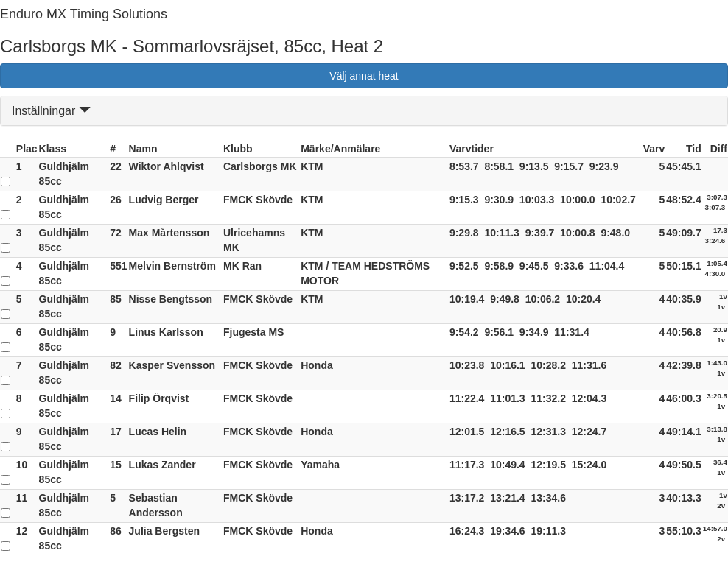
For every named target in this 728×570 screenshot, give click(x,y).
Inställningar (51, 111)
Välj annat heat (364, 76)
